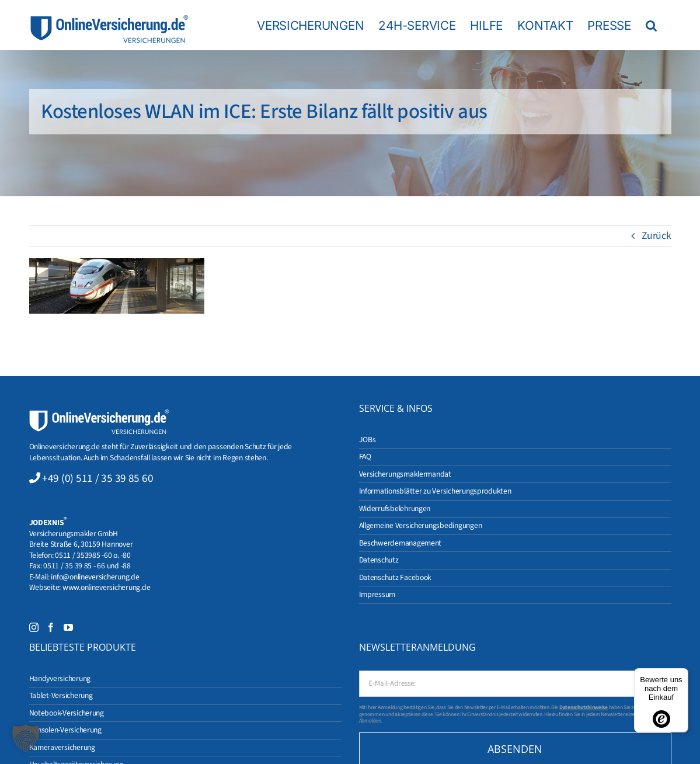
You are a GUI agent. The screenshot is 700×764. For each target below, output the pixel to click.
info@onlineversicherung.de (95, 577)
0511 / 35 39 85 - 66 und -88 (87, 566)
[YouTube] (68, 627)
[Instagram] (34, 627)
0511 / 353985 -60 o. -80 (93, 555)
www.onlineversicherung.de (106, 587)
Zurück (656, 236)
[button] (651, 25)
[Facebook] (51, 627)
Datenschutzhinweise (584, 707)
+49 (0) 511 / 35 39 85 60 (97, 478)
